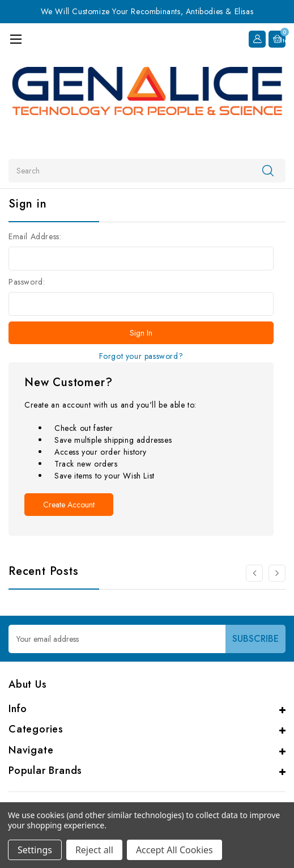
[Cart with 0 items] (277, 39)
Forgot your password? (141, 356)
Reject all (94, 850)
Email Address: (35, 236)
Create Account (69, 505)
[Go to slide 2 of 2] (254, 573)
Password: (27, 282)
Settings (35, 850)
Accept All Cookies (174, 850)
